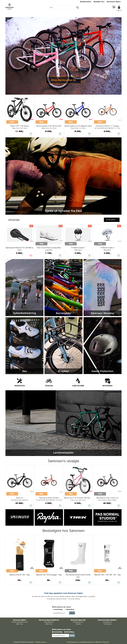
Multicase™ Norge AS (102, 642)
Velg (42, 244)
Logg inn (119, 10)
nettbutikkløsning (85, 642)
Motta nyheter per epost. (62, 607)
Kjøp (12, 122)
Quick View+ (23, 121)
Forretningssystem (72, 642)
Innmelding (58, 609)
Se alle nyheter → (112, 220)
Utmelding (70, 609)
